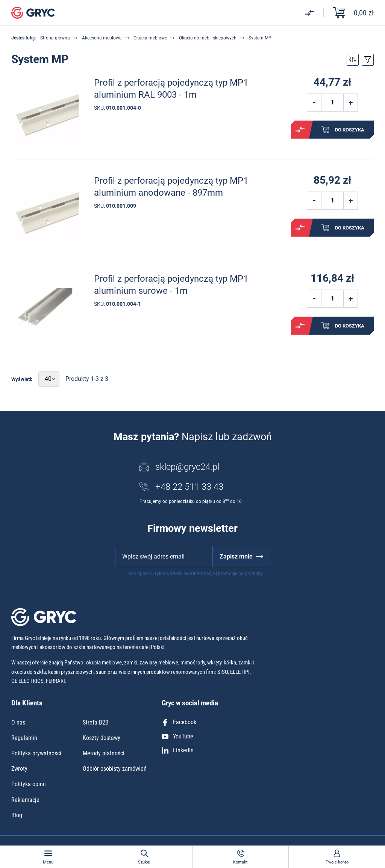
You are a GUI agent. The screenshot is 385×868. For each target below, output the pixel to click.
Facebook (179, 722)
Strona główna (55, 38)
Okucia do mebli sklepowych (208, 38)
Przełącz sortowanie (368, 60)
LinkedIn (178, 750)
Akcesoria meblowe (102, 38)
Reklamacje (25, 800)
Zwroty (19, 769)
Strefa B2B (96, 722)
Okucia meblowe (150, 38)
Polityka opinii (29, 784)
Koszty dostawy (102, 738)
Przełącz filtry (353, 60)
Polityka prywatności (36, 753)
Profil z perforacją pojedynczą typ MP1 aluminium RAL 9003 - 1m (171, 88)
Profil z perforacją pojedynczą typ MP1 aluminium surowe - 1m (171, 285)
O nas (18, 722)
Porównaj (300, 130)
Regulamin (24, 738)
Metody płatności (104, 753)
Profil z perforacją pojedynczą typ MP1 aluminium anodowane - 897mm (171, 186)
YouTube (177, 736)
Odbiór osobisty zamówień (115, 769)
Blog (17, 815)
